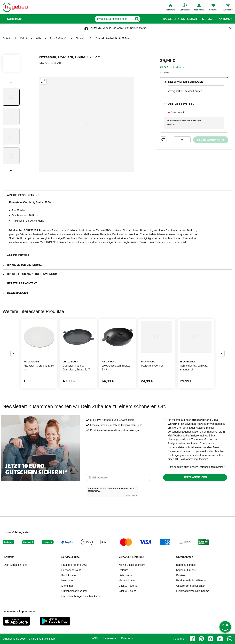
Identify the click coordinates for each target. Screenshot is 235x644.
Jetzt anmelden (195, 477)
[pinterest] (201, 639)
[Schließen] (230, 28)
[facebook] (192, 639)
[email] (118, 477)
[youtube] (220, 639)
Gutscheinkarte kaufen (74, 591)
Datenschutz (128, 638)
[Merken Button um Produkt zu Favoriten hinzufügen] (163, 140)
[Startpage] (15, 7)
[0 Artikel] (182, 140)
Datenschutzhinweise (211, 467)
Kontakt (9, 557)
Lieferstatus (126, 575)
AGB (95, 638)
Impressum (109, 638)
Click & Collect (127, 591)
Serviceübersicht (71, 570)
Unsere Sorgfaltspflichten (191, 586)
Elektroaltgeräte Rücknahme (193, 591)
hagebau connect (186, 565)
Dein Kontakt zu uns (16, 565)
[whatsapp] (230, 639)
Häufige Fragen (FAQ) (74, 565)
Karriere (181, 575)
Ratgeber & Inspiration (180, 19)
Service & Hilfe (70, 557)
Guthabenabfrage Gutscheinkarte (81, 596)
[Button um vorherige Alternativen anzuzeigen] (14, 353)
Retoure (123, 570)
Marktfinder (68, 586)
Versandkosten (127, 581)
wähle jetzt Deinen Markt (131, 28)
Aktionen (226, 19)
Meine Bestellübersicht (132, 565)
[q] (114, 19)
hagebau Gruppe (186, 570)
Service (208, 19)
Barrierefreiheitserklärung (191, 581)
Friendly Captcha (131, 495)
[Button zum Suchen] (152, 19)
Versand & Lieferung (132, 557)
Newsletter (68, 581)
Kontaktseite (69, 575)
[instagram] (211, 639)
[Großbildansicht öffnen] (86, 125)
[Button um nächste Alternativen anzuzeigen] (221, 353)
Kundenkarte (179, 67)
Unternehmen (185, 557)
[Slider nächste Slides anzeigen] (11, 169)
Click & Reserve (128, 586)
